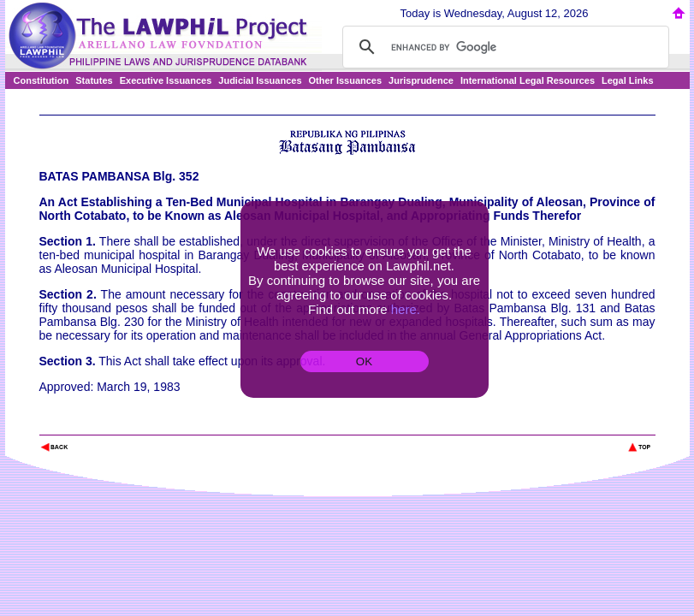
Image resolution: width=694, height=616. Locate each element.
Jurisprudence (421, 80)
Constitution (42, 80)
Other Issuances (346, 80)
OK (364, 361)
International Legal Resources (528, 80)
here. (406, 309)
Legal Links (628, 80)
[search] (503, 47)
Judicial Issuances (260, 80)
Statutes (94, 80)
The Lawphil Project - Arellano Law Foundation (128, 424)
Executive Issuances (166, 80)
